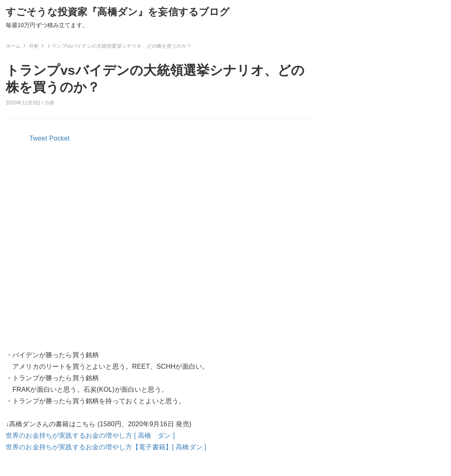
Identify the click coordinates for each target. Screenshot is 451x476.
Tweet (38, 138)
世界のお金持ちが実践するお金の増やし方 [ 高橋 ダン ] (90, 436)
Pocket (60, 138)
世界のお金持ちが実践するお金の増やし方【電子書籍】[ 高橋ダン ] (106, 447)
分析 (50, 103)
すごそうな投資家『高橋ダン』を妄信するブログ (118, 12)
